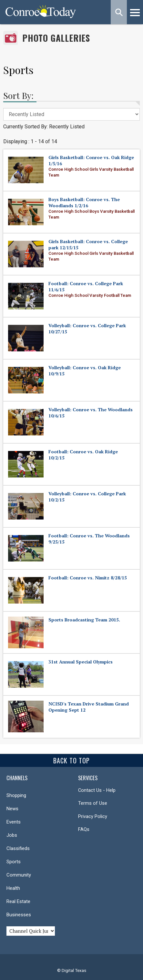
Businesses (19, 915)
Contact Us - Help (97, 790)
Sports (14, 862)
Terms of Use (93, 803)
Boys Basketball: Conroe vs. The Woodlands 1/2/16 (84, 202)
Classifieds (18, 848)
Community (19, 875)
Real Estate (18, 901)
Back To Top (71, 760)
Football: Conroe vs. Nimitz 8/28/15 (88, 578)
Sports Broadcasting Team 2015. (84, 620)
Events (14, 822)
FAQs (84, 829)
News (12, 809)
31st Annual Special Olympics (81, 662)
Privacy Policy (93, 816)
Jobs (12, 835)
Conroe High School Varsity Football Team (90, 295)
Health (13, 888)
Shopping (16, 795)
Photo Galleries (56, 38)
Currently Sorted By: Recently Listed (44, 127)
